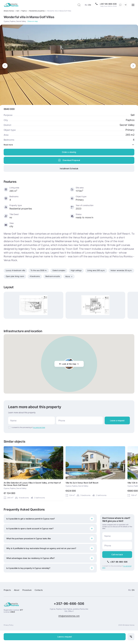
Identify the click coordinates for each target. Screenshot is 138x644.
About (17, 590)
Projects (7, 590)
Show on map (33, 21)
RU (86, 5)
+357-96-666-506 (69, 604)
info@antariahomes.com (69, 616)
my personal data (39, 427)
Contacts (39, 590)
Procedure (27, 590)
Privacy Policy (9, 625)
